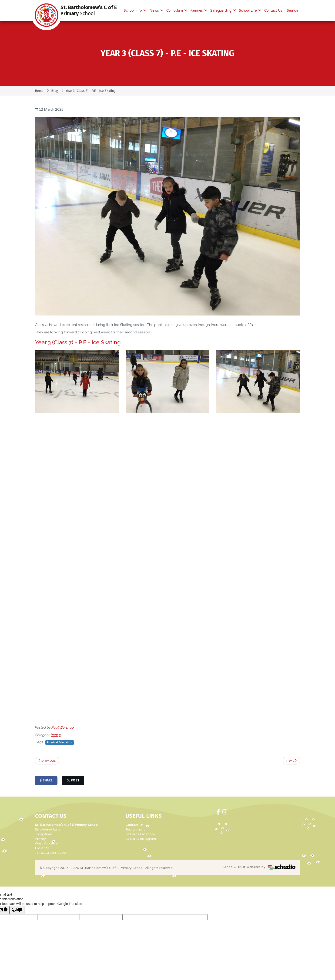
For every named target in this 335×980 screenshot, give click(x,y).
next (291, 761)
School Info (133, 10)
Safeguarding (221, 10)
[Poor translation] (17, 910)
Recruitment (135, 829)
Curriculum (175, 10)
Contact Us (273, 10)
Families (197, 10)
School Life (248, 10)
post (73, 780)
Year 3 (56, 735)
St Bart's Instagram (141, 839)
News (155, 10)
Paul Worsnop (63, 728)
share (46, 780)
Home (39, 91)
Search (292, 10)
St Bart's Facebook (141, 834)
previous (47, 761)
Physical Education (60, 742)
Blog (55, 91)
